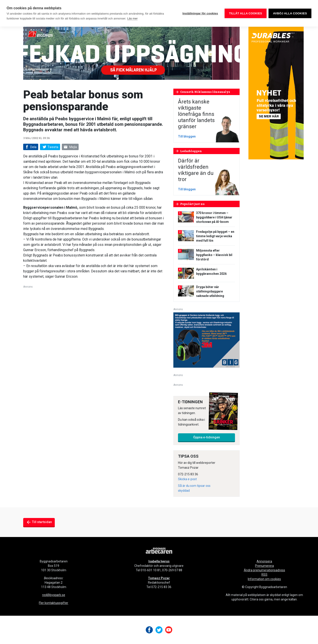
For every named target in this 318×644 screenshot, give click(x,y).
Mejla (70, 147)
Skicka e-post (187, 479)
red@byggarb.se (54, 595)
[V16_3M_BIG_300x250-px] (206, 340)
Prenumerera (264, 566)
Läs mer (132, 18)
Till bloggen (187, 136)
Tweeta (50, 147)
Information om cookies (264, 579)
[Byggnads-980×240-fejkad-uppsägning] (131, 53)
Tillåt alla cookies (245, 13)
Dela (30, 147)
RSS (264, 575)
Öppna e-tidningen (207, 437)
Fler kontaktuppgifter (54, 603)
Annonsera (264, 561)
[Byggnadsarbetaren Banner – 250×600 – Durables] (276, 93)
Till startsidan (39, 522)
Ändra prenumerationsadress (264, 570)
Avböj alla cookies (290, 13)
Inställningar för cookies (200, 13)
